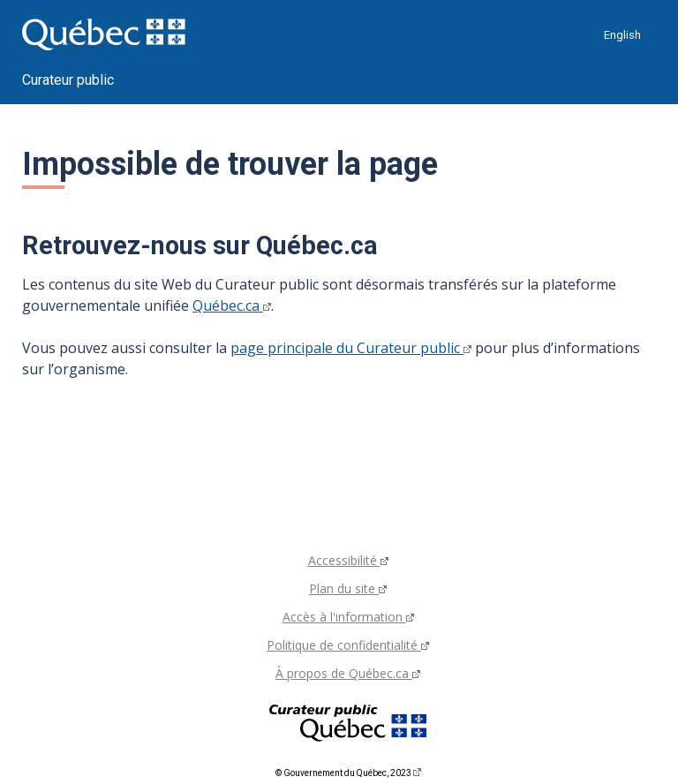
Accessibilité (348, 560)
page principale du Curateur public (351, 348)
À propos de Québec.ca (348, 673)
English (622, 35)
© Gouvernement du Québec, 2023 (348, 773)
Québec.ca (232, 305)
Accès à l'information (348, 617)
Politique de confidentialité (348, 645)
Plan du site (348, 588)
